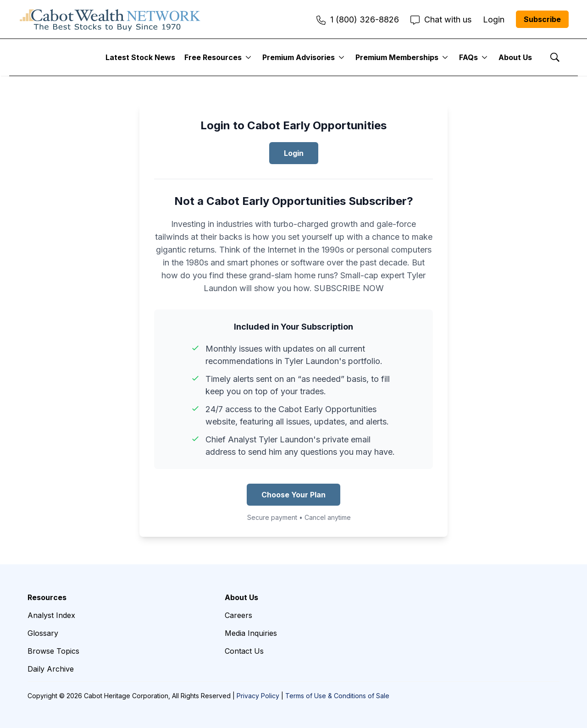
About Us (515, 57)
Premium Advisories (299, 57)
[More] (248, 57)
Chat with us (441, 19)
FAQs (468, 57)
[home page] (110, 19)
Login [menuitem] (494, 19)
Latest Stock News (140, 57)
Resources (47, 597)
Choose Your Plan (293, 495)
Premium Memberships (397, 57)
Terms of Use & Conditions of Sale (337, 696)
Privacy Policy (258, 696)
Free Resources (213, 57)
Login (294, 153)
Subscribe (542, 19)
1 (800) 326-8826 (358, 19)
